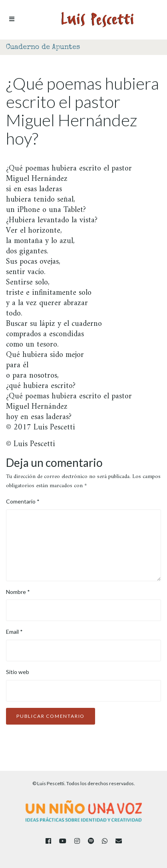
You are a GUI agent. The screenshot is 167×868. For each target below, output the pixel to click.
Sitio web (18, 672)
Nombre (18, 592)
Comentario (23, 501)
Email (14, 632)
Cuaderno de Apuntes (43, 47)
